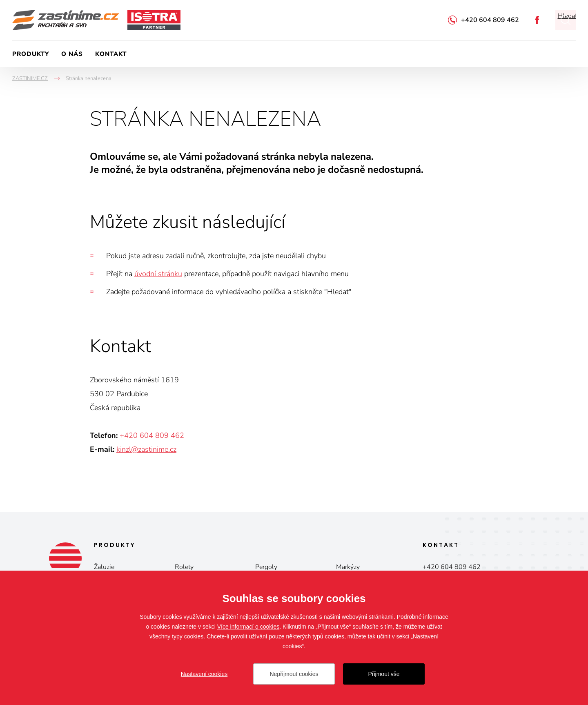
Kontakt (111, 54)
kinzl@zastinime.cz (146, 449)
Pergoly (266, 567)
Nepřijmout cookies (294, 674)
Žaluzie (104, 567)
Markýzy (348, 567)
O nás (72, 54)
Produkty (31, 54)
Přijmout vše (384, 674)
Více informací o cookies (248, 627)
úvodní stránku (158, 274)
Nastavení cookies (204, 674)
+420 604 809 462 (490, 20)
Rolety (184, 567)
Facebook (537, 20)
